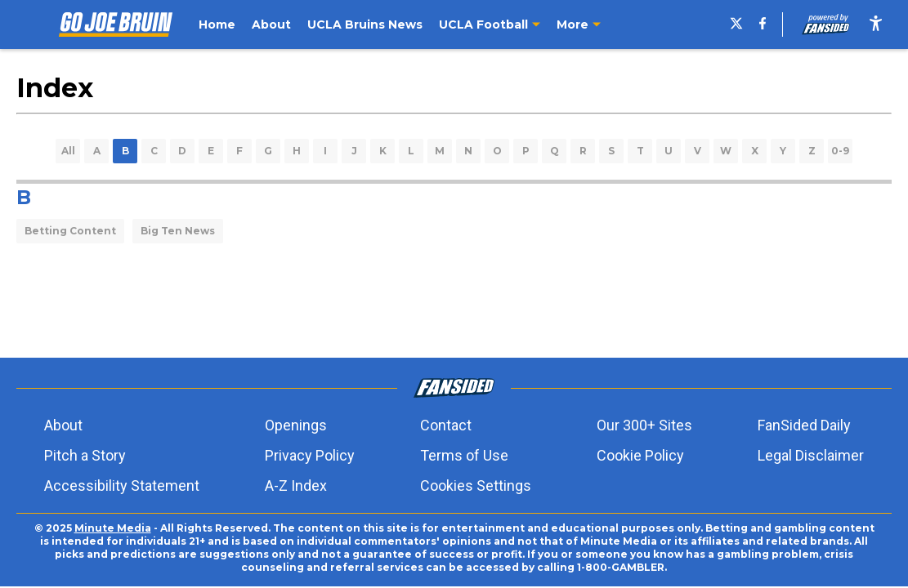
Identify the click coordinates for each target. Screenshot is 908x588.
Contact (446, 425)
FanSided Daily (804, 425)
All (68, 151)
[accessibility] (876, 24)
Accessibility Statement (122, 486)
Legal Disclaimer (811, 455)
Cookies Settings (476, 486)
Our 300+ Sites (644, 425)
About (63, 425)
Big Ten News (178, 231)
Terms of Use (464, 455)
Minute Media (113, 528)
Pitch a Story (85, 455)
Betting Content (70, 231)
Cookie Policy (640, 455)
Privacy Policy (310, 455)
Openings (296, 425)
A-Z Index (296, 486)
